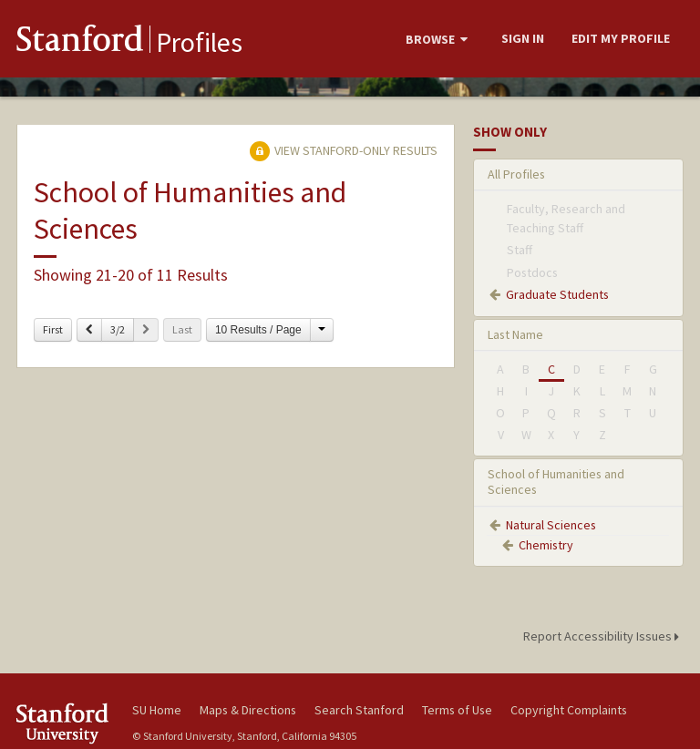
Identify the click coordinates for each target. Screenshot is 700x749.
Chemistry (546, 545)
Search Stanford (359, 710)
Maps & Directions (248, 710)
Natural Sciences (551, 525)
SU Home (157, 710)
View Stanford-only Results (344, 150)
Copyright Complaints (569, 710)
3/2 (118, 329)
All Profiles (516, 174)
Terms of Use (457, 710)
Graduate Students (557, 294)
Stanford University (64, 723)
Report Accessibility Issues (604, 636)
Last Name (515, 334)
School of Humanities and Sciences (556, 482)
